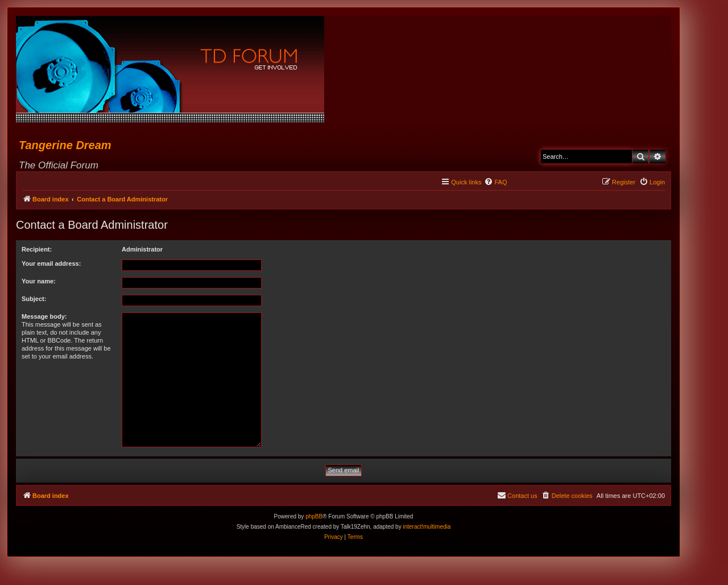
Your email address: (51, 263)
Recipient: (37, 249)
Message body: (44, 316)
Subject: (34, 299)
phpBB (314, 516)
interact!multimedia (427, 527)
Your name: (39, 281)
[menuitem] (495, 182)
